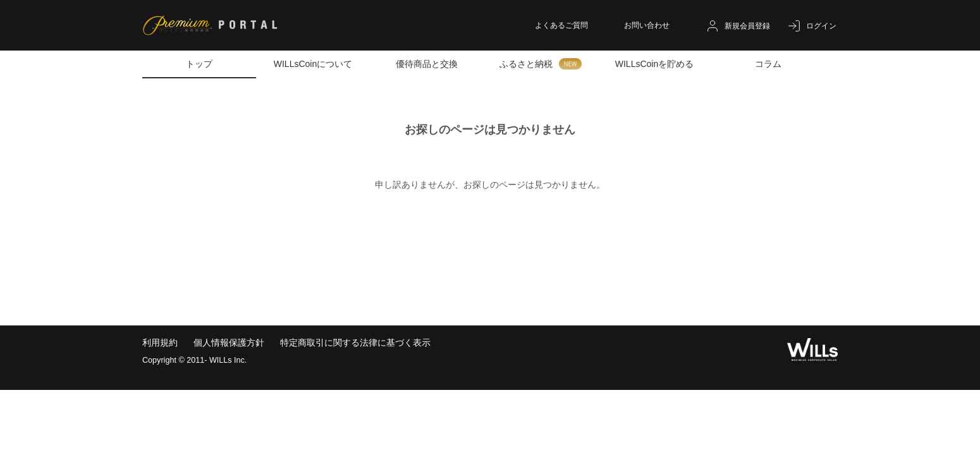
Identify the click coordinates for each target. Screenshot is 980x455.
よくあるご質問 (561, 25)
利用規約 (160, 343)
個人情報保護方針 (229, 343)
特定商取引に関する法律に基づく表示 (355, 343)
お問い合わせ (647, 25)
